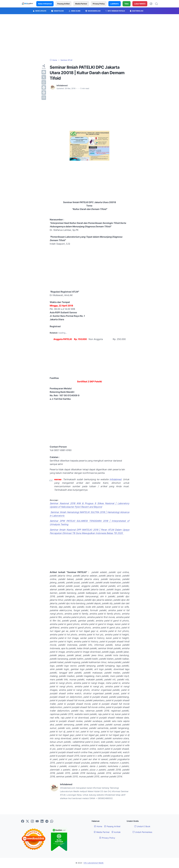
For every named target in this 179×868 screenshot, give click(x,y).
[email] (44, 98)
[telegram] (44, 87)
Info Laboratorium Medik (94, 863)
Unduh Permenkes (142, 832)
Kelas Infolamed (45, 4)
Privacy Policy (99, 4)
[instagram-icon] (32, 821)
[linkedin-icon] (42, 821)
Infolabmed (115, 479)
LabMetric (115, 4)
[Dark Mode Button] (151, 4)
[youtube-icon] (37, 821)
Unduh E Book (142, 826)
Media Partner (81, 4)
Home (98, 826)
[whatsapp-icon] (52, 821)
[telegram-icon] (47, 821)
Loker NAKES (140, 4)
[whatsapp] (44, 82)
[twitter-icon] (27, 821)
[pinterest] (44, 93)
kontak (116, 832)
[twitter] (44, 77)
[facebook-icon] (23, 821)
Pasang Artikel (63, 4)
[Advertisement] (89, 37)
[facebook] (44, 72)
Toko (127, 4)
